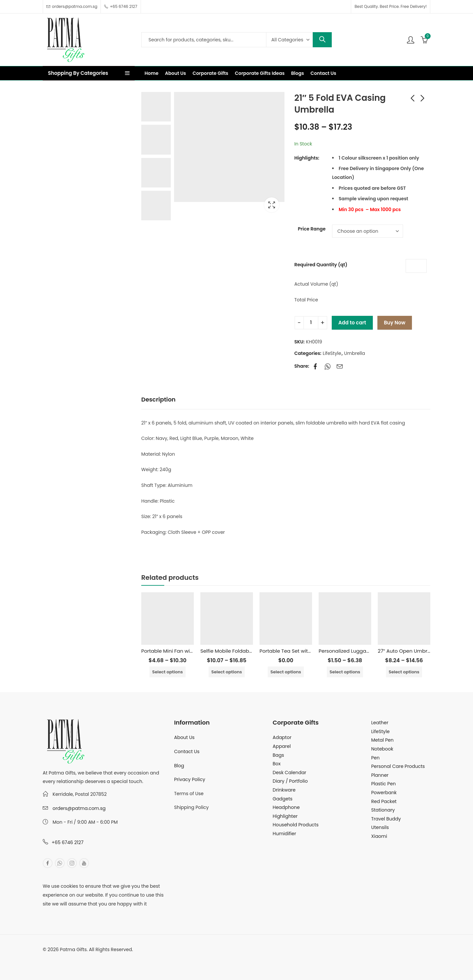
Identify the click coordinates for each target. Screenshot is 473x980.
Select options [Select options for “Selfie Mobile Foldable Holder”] (226, 672)
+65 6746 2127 (68, 842)
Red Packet (384, 801)
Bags (278, 755)
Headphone (286, 807)
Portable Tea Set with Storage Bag (301, 651)
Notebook (382, 749)
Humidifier (284, 834)
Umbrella (355, 353)
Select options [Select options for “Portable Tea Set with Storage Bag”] (286, 672)
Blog (179, 766)
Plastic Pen (383, 784)
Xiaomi (379, 836)
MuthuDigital (104, 958)
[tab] (158, 400)
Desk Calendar (289, 773)
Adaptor (282, 737)
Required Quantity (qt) (321, 265)
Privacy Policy (190, 779)
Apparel (282, 746)
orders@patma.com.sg (79, 808)
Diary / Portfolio (290, 781)
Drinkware (284, 790)
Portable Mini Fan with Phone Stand (184, 651)
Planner (380, 775)
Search (322, 40)
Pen (375, 758)
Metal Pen (382, 740)
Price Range (312, 229)
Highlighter (285, 816)
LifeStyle (332, 353)
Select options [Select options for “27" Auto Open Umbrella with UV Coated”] (404, 672)
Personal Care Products (398, 766)
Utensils (380, 827)
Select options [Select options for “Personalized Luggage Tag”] (345, 672)
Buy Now (395, 323)
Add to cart (352, 323)
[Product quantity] (311, 323)
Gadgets (282, 799)
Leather (380, 723)
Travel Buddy (386, 819)
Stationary (383, 810)
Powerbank (384, 793)
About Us (184, 737)
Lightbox (272, 205)
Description (158, 399)
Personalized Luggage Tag (351, 651)
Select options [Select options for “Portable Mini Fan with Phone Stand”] (167, 672)
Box (277, 764)
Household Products (296, 825)
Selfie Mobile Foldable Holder (236, 651)
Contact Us (187, 751)
